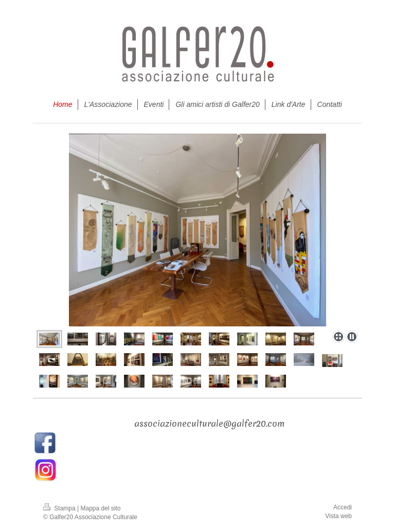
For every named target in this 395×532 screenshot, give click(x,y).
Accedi (343, 507)
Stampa (60, 508)
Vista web (338, 516)
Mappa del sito (101, 508)
